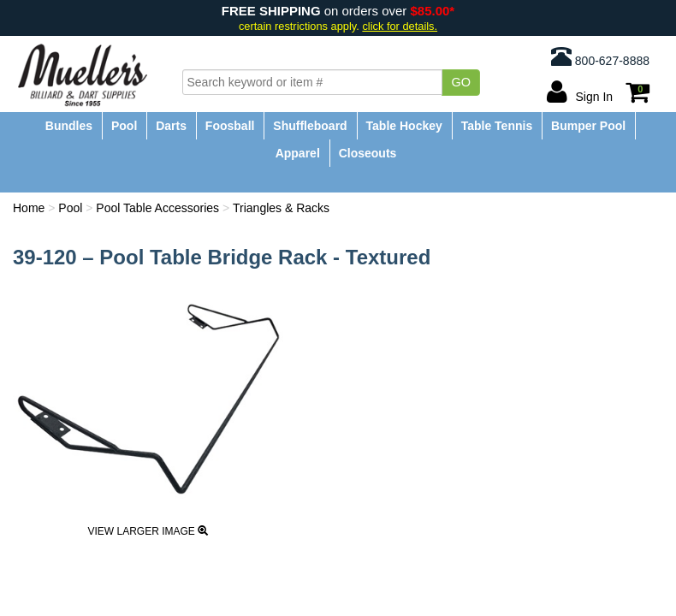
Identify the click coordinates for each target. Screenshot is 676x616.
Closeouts (368, 153)
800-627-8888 (600, 56)
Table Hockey (404, 126)
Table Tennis (497, 126)
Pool (124, 126)
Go (461, 82)
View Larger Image (148, 531)
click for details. (400, 26)
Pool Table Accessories (157, 208)
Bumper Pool (588, 126)
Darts (171, 126)
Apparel (298, 153)
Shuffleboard (310, 126)
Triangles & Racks (281, 208)
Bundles (69, 126)
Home (29, 208)
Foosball (230, 126)
